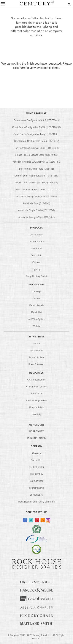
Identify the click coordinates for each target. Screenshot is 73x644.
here (23, 68)
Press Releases (36, 364)
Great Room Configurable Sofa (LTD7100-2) (36, 141)
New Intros (37, 249)
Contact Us (37, 460)
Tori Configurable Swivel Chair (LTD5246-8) (36, 148)
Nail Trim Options (37, 319)
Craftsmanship (36, 488)
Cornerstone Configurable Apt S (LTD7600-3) (37, 120)
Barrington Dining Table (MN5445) (36, 169)
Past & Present (36, 481)
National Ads (36, 351)
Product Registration (36, 401)
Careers (36, 453)
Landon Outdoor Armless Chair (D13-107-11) (36, 190)
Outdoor (36, 262)
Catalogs (37, 292)
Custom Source (37, 242)
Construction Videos (36, 387)
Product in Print (37, 357)
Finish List (36, 312)
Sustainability (37, 495)
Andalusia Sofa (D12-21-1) (36, 203)
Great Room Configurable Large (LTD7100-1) (36, 134)
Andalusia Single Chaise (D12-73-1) (37, 210)
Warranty (36, 414)
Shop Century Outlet (36, 276)
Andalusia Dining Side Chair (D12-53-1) (37, 197)
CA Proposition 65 (37, 380)
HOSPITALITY (36, 431)
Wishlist (37, 326)
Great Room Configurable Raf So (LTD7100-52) (37, 127)
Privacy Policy (37, 407)
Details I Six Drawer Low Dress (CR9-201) (36, 183)
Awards (37, 344)
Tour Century (37, 474)
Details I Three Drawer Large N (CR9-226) (36, 155)
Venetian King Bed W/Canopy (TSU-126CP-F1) (37, 162)
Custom (36, 299)
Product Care (37, 394)
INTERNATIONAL (37, 438)
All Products (36, 235)
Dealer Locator (37, 467)
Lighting (36, 269)
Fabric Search (37, 305)
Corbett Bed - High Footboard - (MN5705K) (36, 176)
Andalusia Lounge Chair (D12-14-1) (37, 217)
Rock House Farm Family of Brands (36, 502)
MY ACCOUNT (36, 425)
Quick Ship (36, 255)
